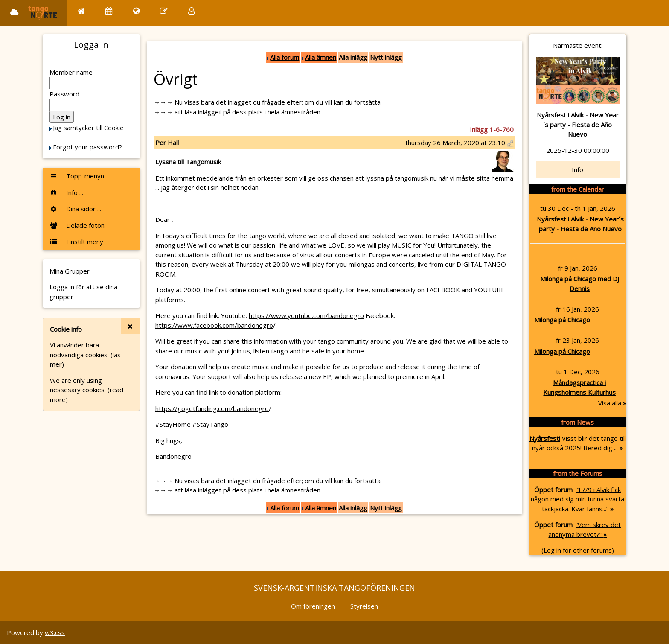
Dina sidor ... (75, 209)
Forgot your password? (87, 147)
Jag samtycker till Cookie (88, 128)
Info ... (66, 192)
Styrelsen (364, 606)
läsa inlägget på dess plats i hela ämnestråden (253, 112)
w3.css (55, 632)
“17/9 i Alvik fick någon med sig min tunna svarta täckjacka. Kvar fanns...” (577, 499)
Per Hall (167, 143)
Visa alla (612, 403)
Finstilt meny (76, 242)
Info (577, 169)
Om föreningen (313, 606)
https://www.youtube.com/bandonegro (306, 315)
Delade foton (77, 225)
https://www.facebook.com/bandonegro (214, 325)
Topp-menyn (77, 176)
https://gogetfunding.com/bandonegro (212, 408)
